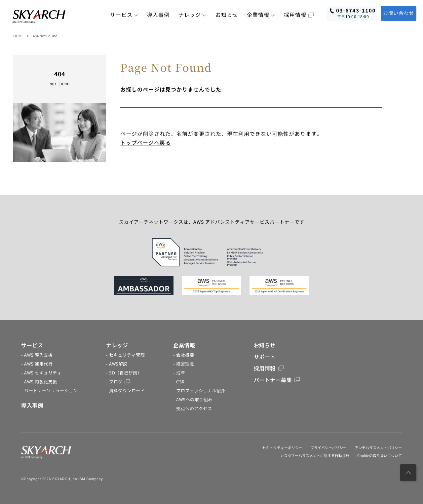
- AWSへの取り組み (193, 399)
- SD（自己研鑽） (124, 373)
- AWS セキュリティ (41, 373)
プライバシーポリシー (328, 447)
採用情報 (299, 15)
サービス (124, 15)
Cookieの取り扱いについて (380, 455)
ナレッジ (192, 15)
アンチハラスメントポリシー (378, 447)
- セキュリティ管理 (125, 355)
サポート (265, 357)
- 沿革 (179, 373)
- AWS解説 (117, 364)
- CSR (179, 382)
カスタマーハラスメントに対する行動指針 (315, 455)
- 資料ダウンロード (125, 390)
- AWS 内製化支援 (39, 382)
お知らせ (227, 15)
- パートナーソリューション (49, 390)
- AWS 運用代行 (37, 364)
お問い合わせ (397, 13)
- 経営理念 (184, 364)
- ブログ (118, 382)
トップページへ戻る (146, 142)
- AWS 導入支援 (37, 355)
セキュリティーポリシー (282, 447)
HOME (18, 36)
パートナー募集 (277, 380)
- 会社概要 (184, 355)
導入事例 (158, 15)
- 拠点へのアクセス (192, 408)
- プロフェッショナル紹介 (199, 390)
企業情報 (261, 15)
